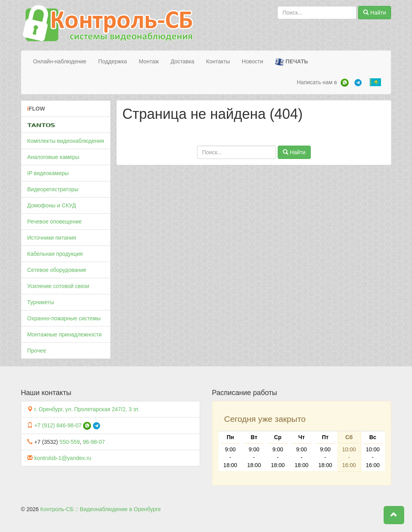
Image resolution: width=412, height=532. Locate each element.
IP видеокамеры (48, 173)
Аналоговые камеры (53, 157)
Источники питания (52, 238)
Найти (375, 13)
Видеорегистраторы (53, 189)
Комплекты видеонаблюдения (66, 141)
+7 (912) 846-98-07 (58, 425)
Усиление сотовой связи (58, 286)
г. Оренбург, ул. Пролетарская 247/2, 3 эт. (87, 409)
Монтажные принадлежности (64, 334)
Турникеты (41, 302)
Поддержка (112, 61)
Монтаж (149, 61)
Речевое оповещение (55, 222)
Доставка (182, 61)
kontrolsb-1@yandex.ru (63, 458)
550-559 (70, 442)
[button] (394, 515)
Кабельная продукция (55, 254)
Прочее (37, 351)
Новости (252, 61)
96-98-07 (94, 442)
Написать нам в (317, 82)
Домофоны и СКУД (52, 205)
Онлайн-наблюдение (60, 61)
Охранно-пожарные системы (64, 318)
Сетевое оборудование (57, 270)
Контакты (218, 61)
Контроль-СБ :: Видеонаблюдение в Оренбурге (100, 509)
